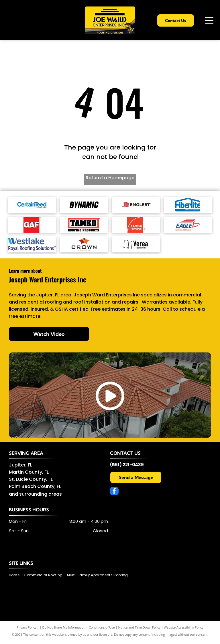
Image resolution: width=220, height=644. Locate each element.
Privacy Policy (26, 630)
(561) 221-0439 (127, 468)
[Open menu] (209, 21)
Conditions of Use (102, 630)
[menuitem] (16, 578)
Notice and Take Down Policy (140, 630)
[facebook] (114, 495)
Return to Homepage (110, 178)
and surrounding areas (35, 497)
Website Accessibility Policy (184, 630)
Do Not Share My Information (64, 630)
